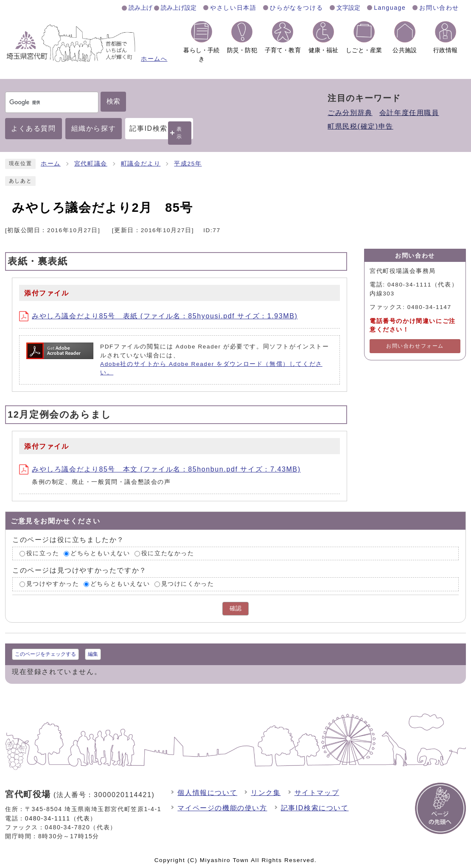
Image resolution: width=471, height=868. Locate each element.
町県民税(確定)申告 (360, 126)
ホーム (51, 164)
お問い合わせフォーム (415, 346)
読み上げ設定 (179, 8)
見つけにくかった (188, 584)
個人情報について (207, 793)
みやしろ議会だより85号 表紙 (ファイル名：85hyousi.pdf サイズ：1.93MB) (158, 316)
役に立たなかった (168, 553)
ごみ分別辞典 (350, 113)
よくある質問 (34, 128)
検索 (113, 101)
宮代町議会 (91, 164)
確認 (235, 608)
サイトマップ (317, 793)
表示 (179, 133)
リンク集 (266, 793)
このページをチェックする (45, 654)
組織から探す (94, 128)
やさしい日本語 (233, 8)
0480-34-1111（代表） (61, 818)
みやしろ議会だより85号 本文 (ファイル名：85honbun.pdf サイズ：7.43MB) (160, 469)
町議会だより (141, 164)
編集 (93, 654)
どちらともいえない (100, 553)
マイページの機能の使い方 (222, 808)
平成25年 (188, 164)
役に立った (43, 553)
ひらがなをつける (296, 8)
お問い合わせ (439, 8)
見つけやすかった (53, 584)
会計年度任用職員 (409, 113)
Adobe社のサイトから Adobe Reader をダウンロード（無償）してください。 (211, 368)
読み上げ (140, 8)
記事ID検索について (315, 808)
